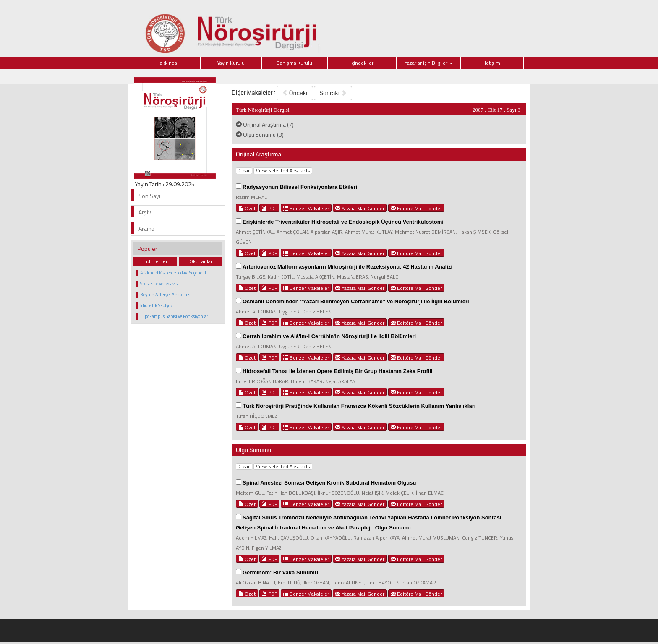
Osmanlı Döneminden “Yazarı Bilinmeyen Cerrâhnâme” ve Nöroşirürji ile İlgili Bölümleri (356, 301)
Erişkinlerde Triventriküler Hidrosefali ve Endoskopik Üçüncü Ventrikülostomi (343, 222)
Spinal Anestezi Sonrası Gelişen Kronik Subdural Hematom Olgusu (329, 483)
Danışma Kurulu (294, 63)
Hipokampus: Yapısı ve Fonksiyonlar (174, 316)
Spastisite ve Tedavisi (159, 284)
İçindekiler (362, 63)
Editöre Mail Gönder (416, 208)
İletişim (492, 63)
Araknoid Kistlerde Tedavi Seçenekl (173, 273)
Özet (247, 208)
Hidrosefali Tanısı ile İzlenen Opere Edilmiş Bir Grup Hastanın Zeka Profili (338, 371)
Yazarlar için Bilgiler (429, 63)
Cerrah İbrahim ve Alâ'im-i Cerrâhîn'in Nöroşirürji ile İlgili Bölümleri (329, 336)
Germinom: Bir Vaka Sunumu (280, 572)
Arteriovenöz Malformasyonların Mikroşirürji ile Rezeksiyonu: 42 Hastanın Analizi (347, 267)
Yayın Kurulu (231, 63)
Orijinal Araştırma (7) (265, 124)
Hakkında (167, 63)
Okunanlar (201, 261)
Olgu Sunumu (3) (260, 134)
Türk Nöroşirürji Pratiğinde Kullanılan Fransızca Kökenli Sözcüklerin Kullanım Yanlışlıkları (359, 406)
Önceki (295, 93)
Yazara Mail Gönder (360, 208)
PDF (269, 208)
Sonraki (333, 93)
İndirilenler (155, 261)
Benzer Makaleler (306, 208)
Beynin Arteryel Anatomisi (166, 295)
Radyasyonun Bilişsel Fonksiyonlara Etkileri (300, 187)
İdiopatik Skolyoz (157, 305)
